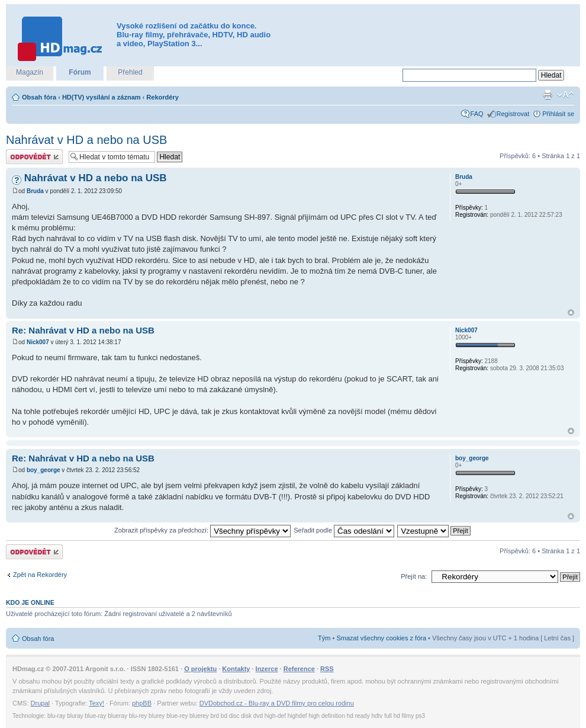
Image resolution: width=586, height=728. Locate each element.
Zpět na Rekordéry (40, 575)
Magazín (30, 72)
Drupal (40, 703)
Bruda (35, 191)
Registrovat (513, 114)
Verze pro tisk (548, 95)
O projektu (200, 669)
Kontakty (236, 669)
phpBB (142, 703)
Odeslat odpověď (34, 157)
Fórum (80, 72)
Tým (324, 638)
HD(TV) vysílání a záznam (102, 97)
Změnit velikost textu (566, 95)
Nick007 (38, 342)
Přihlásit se (558, 114)
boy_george (44, 470)
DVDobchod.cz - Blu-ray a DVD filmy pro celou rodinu (277, 703)
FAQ (477, 114)
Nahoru (571, 312)
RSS (327, 669)
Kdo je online (30, 602)
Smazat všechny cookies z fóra (381, 638)
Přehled (130, 72)
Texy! (96, 703)
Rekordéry (162, 97)
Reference (299, 669)
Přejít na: (414, 576)
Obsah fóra (39, 97)
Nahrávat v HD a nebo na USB (86, 140)
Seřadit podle (344, 530)
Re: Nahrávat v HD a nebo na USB (83, 330)
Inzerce (267, 669)
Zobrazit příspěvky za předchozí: (202, 530)
